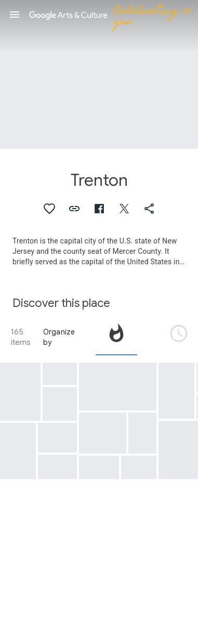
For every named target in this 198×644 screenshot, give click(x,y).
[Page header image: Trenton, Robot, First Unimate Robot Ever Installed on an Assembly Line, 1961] (99, 74)
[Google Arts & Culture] (112, 15)
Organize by (59, 337)
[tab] (116, 337)
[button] (15, 15)
